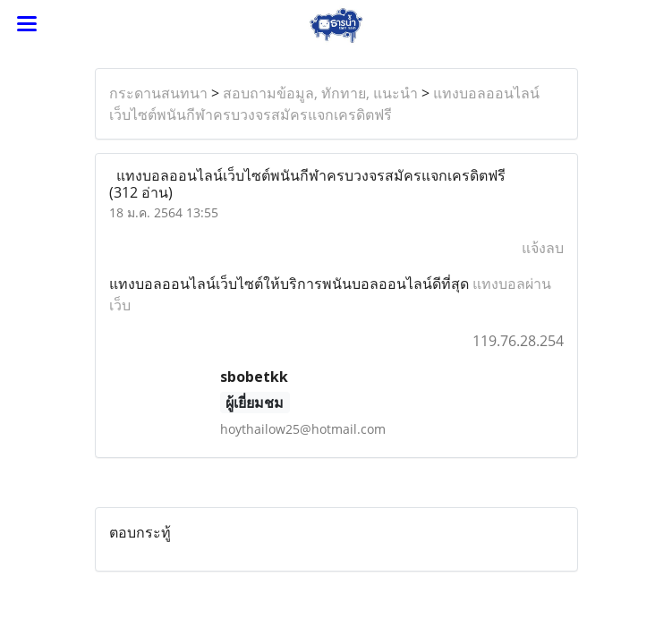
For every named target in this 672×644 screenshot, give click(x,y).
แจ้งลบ (543, 248)
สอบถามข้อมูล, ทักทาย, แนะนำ (320, 93)
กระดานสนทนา (158, 93)
